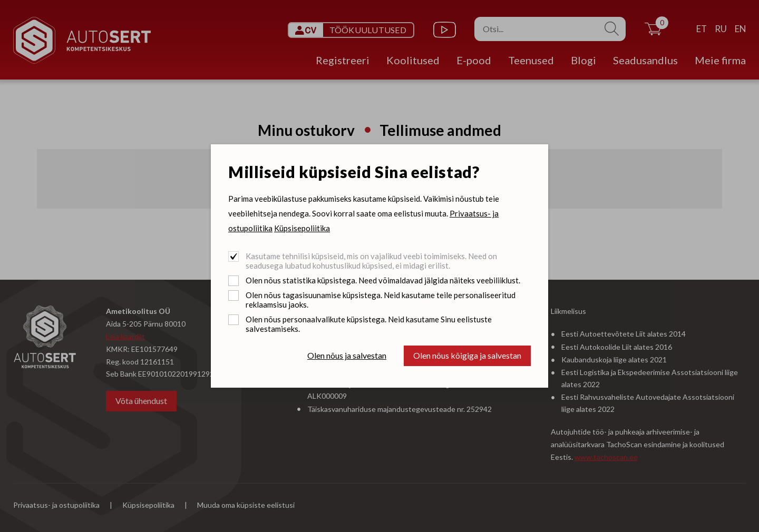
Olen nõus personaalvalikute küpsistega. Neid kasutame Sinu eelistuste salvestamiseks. (369, 324)
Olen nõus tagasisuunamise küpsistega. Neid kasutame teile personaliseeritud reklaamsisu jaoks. (381, 300)
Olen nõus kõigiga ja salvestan (467, 355)
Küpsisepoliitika (302, 228)
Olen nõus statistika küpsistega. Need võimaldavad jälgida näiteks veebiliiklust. (383, 280)
